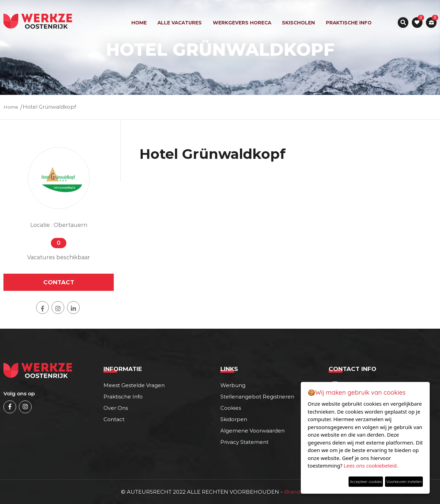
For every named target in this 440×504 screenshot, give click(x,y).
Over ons (116, 408)
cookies (231, 408)
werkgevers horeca (243, 23)
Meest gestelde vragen (134, 385)
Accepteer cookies (339, 480)
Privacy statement (244, 442)
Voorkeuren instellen (396, 480)
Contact (114, 419)
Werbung (233, 385)
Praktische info (348, 23)
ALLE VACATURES (180, 23)
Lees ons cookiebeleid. (371, 463)
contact (59, 282)
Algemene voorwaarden (252, 430)
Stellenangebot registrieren (257, 396)
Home (140, 23)
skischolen (298, 23)
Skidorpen (234, 419)
